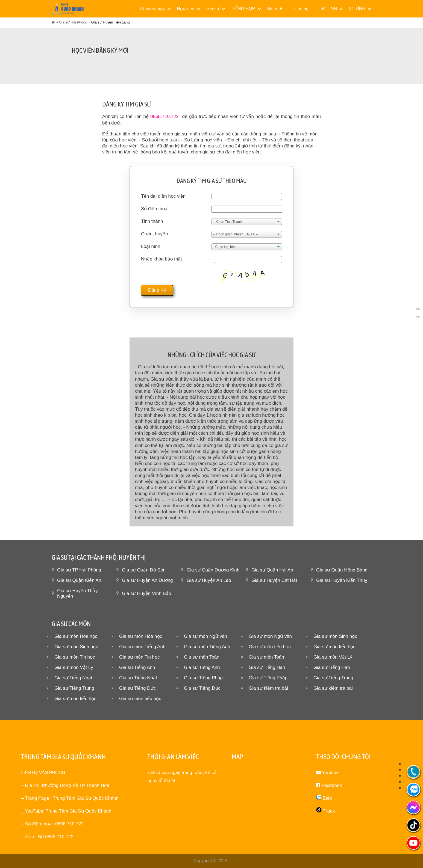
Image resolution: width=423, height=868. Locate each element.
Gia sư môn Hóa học (76, 636)
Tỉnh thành (152, 221)
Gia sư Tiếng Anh (137, 667)
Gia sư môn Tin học (75, 657)
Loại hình (151, 246)
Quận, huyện (154, 234)
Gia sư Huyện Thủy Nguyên (77, 593)
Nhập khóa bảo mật (161, 259)
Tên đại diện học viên (163, 196)
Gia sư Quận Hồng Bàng (342, 570)
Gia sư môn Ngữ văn (205, 636)
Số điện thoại (155, 209)
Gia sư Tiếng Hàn (267, 667)
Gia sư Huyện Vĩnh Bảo (146, 593)
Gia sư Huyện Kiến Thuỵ (342, 580)
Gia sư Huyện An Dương (147, 580)
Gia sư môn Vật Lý (333, 657)
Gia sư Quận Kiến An (79, 580)
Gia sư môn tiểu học (270, 647)
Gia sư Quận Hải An (272, 570)
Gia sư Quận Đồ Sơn (144, 570)
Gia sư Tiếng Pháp (203, 678)
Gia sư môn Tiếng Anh (142, 647)
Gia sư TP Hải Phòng (79, 570)
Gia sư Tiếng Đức (137, 688)
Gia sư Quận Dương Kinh (213, 570)
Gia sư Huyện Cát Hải (274, 580)
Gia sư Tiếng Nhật (73, 678)
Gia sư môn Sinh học (335, 636)
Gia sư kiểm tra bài (268, 688)
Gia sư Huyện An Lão (209, 580)
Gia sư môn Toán (202, 657)
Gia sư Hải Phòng (73, 22)
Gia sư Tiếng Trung (333, 678)
